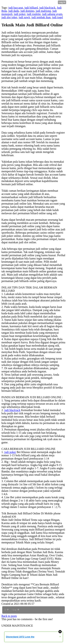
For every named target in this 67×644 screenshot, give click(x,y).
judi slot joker (9, 17)
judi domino (27, 11)
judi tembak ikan (41, 17)
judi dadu (14, 11)
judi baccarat (16, 8)
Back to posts (9, 616)
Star (16, 610)
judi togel (57, 17)
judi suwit (24, 17)
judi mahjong (43, 11)
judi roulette (34, 14)
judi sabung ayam (52, 14)
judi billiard (31, 8)
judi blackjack (47, 8)
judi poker (20, 14)
